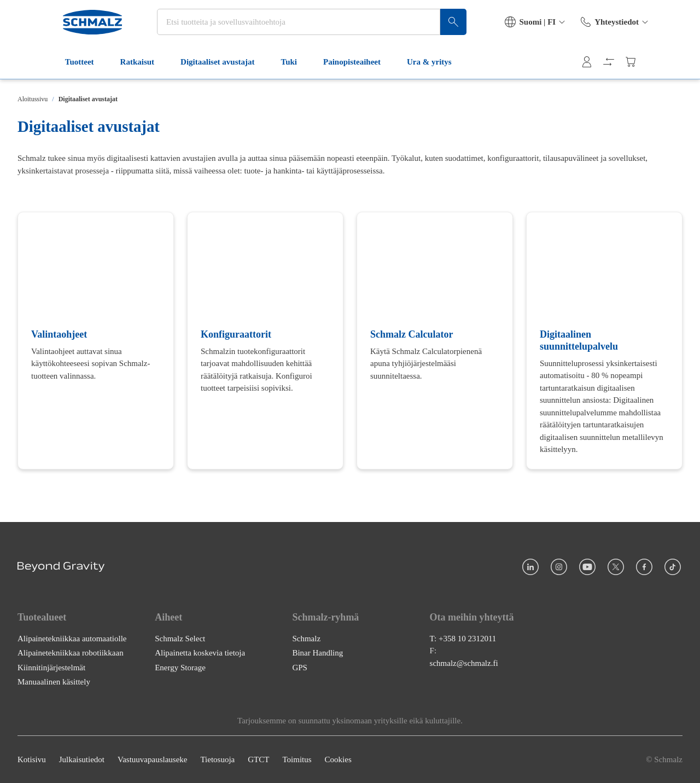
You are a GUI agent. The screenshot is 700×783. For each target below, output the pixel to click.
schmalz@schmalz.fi (464, 663)
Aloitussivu (33, 99)
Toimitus (297, 759)
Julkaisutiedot (82, 759)
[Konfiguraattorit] (265, 341)
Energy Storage (180, 667)
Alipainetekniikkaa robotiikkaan (71, 653)
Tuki (250, 70)
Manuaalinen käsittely (54, 682)
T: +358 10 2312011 (463, 638)
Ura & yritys (390, 70)
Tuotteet (41, 70)
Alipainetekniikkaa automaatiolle (72, 638)
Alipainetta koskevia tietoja (200, 653)
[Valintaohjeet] (96, 341)
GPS (300, 667)
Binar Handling (317, 653)
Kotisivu (32, 759)
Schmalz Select (180, 638)
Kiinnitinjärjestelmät (51, 667)
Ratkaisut (99, 70)
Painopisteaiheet (313, 70)
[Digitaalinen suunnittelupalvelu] (604, 341)
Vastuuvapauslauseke (152, 759)
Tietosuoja (217, 759)
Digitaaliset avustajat (179, 70)
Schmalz (306, 638)
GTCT (258, 759)
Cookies (338, 759)
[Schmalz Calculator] (435, 341)
